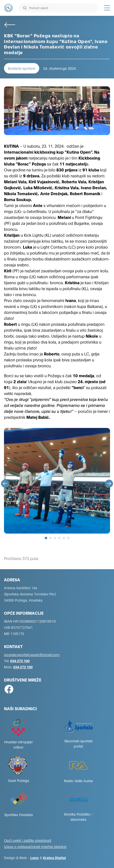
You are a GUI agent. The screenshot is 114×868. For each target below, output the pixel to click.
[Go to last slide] (5, 484)
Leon (35, 857)
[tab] (46, 538)
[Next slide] (109, 484)
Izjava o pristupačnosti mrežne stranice (35, 846)
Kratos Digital (54, 857)
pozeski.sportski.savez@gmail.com (32, 654)
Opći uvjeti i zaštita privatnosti (28, 840)
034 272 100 (20, 661)
